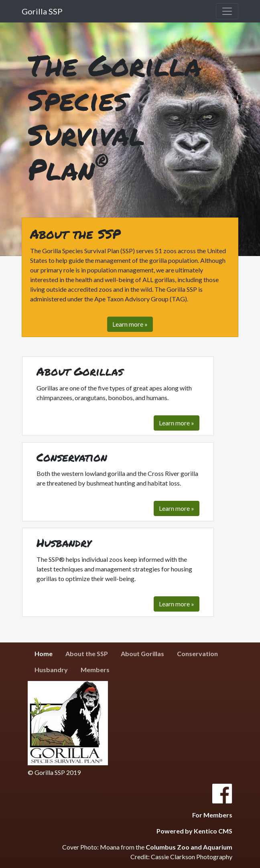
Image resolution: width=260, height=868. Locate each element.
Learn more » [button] (130, 324)
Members (95, 670)
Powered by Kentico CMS (194, 831)
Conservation (197, 654)
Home (47, 653)
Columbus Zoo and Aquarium (189, 847)
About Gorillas (142, 654)
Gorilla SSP (42, 11)
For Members (212, 815)
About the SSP (87, 654)
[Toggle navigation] (227, 11)
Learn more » (177, 423)
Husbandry (51, 670)
